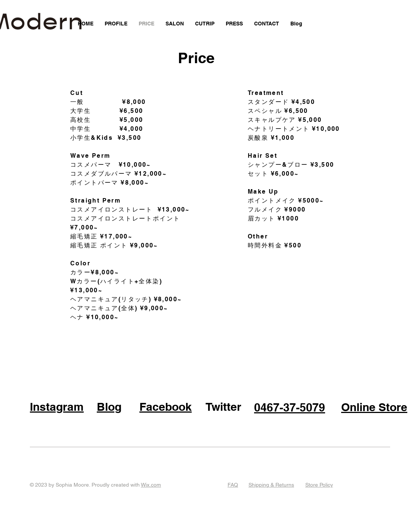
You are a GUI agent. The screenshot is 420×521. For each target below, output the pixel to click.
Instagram (57, 407)
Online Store (374, 407)
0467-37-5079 (290, 407)
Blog (109, 407)
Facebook (166, 407)
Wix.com (151, 485)
